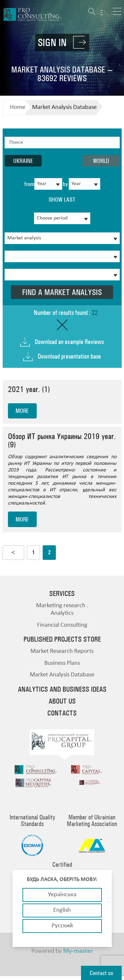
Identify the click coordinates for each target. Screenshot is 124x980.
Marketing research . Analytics (62, 610)
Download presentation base (69, 356)
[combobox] (48, 184)
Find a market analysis (62, 292)
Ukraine (23, 161)
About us (62, 701)
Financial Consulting (62, 625)
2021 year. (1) (29, 389)
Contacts (62, 713)
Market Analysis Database (64, 107)
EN (104, 12)
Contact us (101, 973)
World (101, 161)
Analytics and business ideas (62, 689)
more (22, 411)
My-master (78, 955)
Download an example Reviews (69, 342)
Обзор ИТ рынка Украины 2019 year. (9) (62, 440)
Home (18, 107)
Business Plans (62, 663)
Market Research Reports (62, 651)
